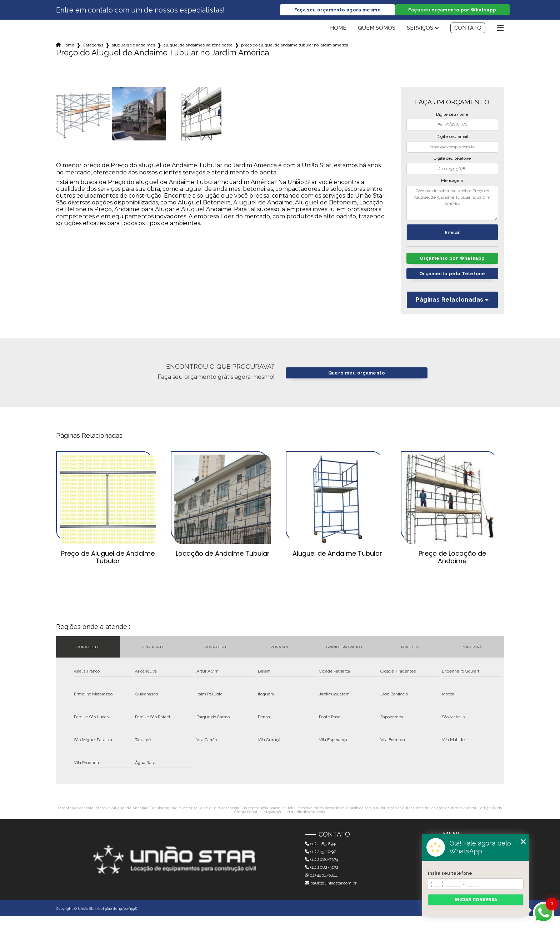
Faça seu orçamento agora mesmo (337, 10)
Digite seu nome (452, 114)
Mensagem (452, 180)
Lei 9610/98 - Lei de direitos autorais (293, 812)
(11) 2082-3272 (322, 867)
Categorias (93, 45)
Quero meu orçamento (357, 373)
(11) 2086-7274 (321, 859)
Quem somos (377, 28)
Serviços (420, 28)
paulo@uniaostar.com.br (331, 883)
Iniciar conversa (476, 900)
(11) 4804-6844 (321, 875)
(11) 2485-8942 (321, 844)
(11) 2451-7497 (320, 852)
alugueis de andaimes (133, 45)
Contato (468, 28)
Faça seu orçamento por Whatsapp (452, 10)
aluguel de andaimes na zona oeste (198, 45)
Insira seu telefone (450, 873)
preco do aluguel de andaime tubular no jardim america (295, 45)
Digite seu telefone (452, 158)
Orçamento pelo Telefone (452, 274)
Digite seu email (452, 137)
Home (338, 28)
